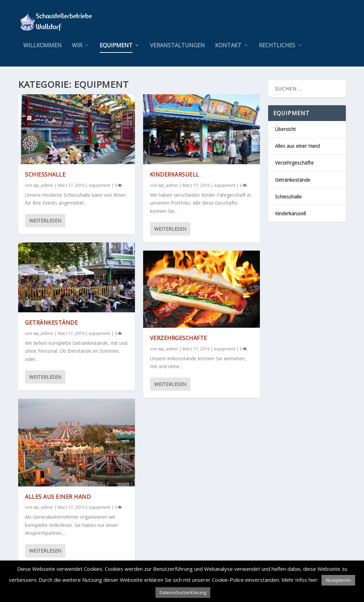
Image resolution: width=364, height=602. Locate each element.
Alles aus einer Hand (58, 496)
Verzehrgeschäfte (179, 338)
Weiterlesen (45, 221)
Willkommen (42, 46)
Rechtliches (277, 46)
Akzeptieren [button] (338, 580)
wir (77, 46)
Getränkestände (51, 323)
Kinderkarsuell (175, 174)
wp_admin (43, 185)
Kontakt (228, 46)
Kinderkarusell (290, 213)
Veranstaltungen (177, 46)
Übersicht (285, 129)
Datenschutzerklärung (183, 592)
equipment (116, 46)
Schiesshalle (45, 174)
